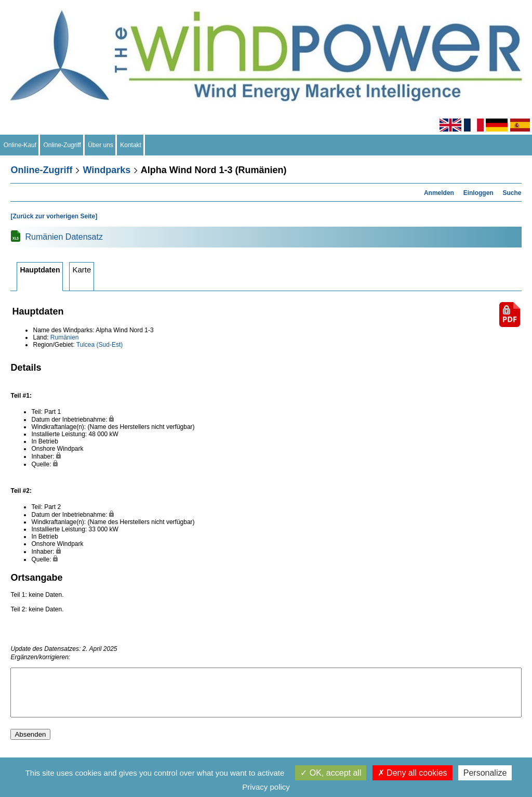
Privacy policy (266, 787)
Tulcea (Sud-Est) (100, 345)
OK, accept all (331, 773)
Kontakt (131, 145)
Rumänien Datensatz (64, 237)
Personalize (485, 773)
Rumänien (65, 337)
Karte (82, 270)
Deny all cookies (413, 773)
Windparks (107, 170)
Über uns (101, 145)
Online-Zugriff (62, 145)
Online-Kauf (20, 145)
